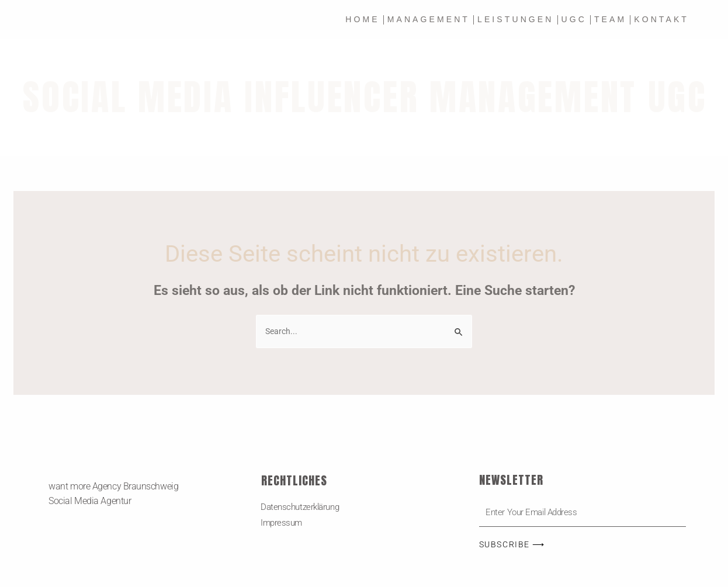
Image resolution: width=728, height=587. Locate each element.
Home (362, 19)
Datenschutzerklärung (303, 508)
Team (610, 19)
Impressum (282, 524)
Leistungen (515, 19)
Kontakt (661, 19)
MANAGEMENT (429, 19)
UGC (574, 19)
